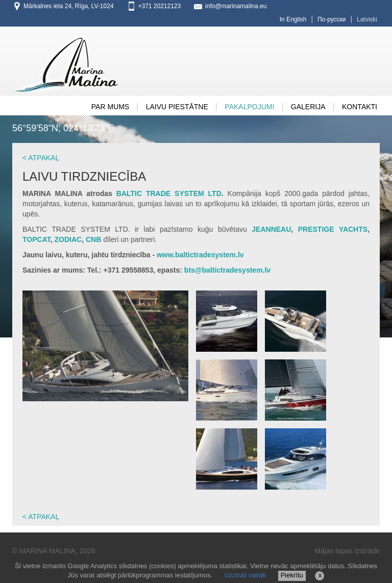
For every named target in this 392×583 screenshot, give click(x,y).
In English (293, 19)
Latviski (367, 19)
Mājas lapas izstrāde (347, 551)
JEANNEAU (271, 229)
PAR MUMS (110, 107)
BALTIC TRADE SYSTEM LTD (169, 193)
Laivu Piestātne (177, 107)
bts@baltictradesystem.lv (226, 270)
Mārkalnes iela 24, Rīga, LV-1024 (69, 6)
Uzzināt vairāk (245, 575)
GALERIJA (308, 107)
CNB (93, 239)
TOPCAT (36, 239)
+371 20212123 (159, 6)
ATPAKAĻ (44, 158)
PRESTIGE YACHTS (333, 229)
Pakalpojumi (249, 107)
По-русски (332, 19)
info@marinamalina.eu (236, 6)
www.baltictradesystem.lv (200, 255)
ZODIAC (68, 239)
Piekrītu (292, 575)
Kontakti (360, 107)
